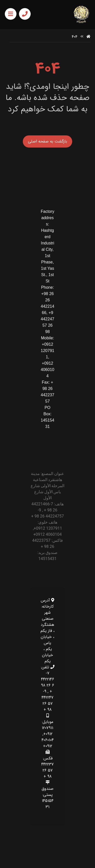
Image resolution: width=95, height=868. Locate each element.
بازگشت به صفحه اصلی (48, 141)
